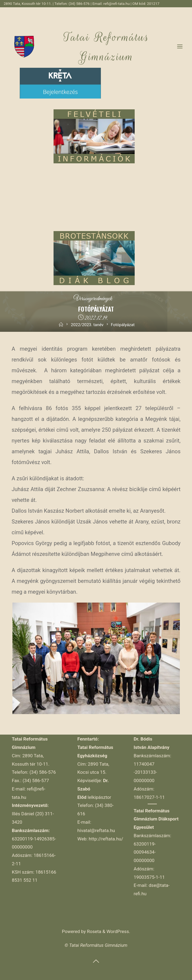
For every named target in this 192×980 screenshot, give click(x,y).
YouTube (181, 11)
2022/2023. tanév (87, 325)
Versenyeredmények (93, 299)
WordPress (118, 931)
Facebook (164, 11)
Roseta (93, 931)
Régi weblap (143, 11)
